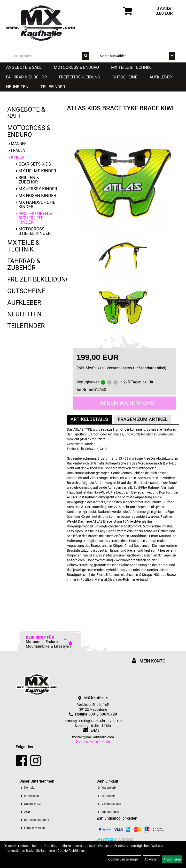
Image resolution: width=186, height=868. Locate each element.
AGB (27, 812)
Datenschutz (32, 804)
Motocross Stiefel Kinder (35, 231)
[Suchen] (86, 56)
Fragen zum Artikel (143, 419)
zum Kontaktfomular (93, 742)
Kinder (18, 157)
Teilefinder (53, 87)
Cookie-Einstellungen (124, 859)
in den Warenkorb (127, 403)
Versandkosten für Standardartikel (136, 368)
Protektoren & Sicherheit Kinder (35, 218)
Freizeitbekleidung (80, 77)
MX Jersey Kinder (38, 189)
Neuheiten (17, 87)
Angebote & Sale (24, 67)
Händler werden (35, 828)
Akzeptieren (172, 859)
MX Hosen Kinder (37, 195)
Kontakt (29, 788)
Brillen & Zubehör (29, 180)
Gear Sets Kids (35, 164)
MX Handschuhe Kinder (37, 204)
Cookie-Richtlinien (71, 851)
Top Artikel (108, 796)
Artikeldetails (89, 419)
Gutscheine (125, 77)
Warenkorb (109, 788)
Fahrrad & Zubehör (26, 77)
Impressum (32, 796)
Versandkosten (111, 804)
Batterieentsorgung (37, 820)
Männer (19, 144)
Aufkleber (161, 77)
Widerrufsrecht (111, 812)
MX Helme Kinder (37, 171)
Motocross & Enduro (76, 67)
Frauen (18, 150)
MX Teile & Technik (131, 67)
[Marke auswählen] (136, 56)
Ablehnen (151, 859)
